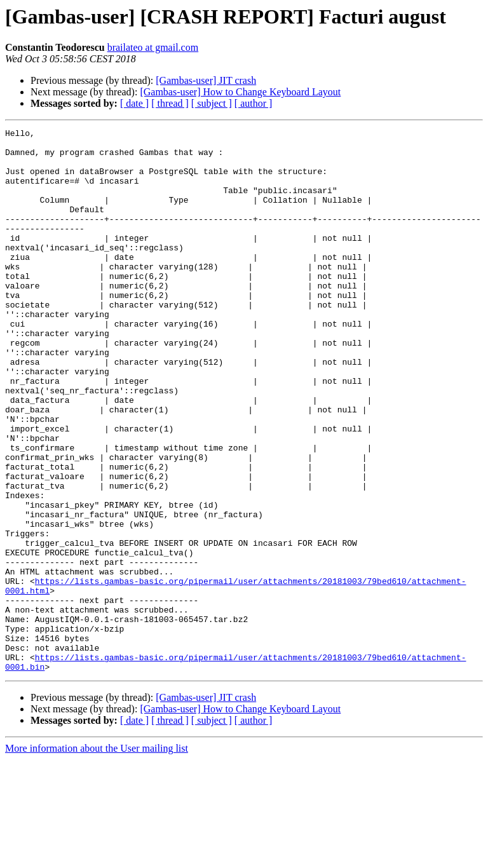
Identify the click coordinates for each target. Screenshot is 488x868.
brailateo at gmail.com (153, 47)
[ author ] (254, 103)
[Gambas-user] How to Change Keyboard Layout (240, 92)
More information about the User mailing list (97, 857)
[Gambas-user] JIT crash (206, 80)
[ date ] (134, 103)
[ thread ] (170, 103)
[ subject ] (212, 103)
